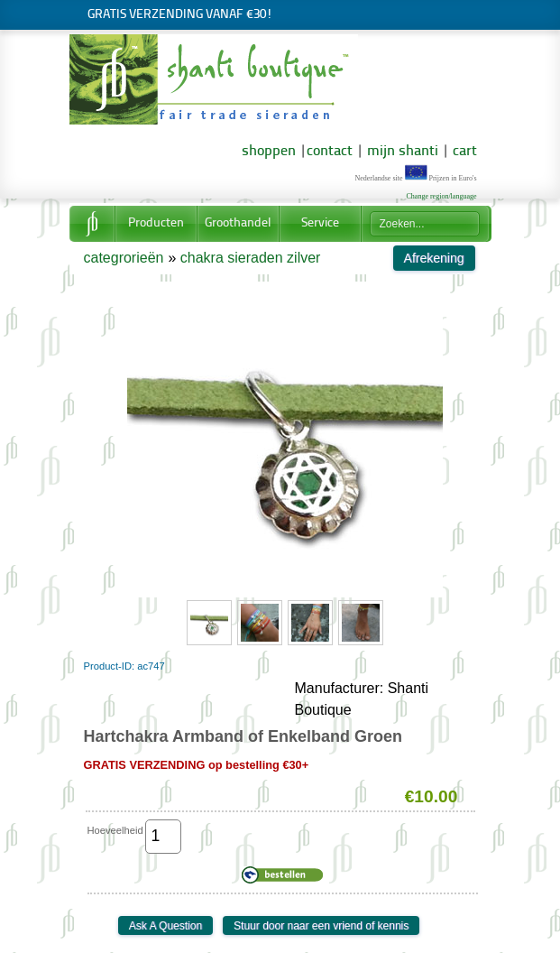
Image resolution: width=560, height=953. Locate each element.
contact (330, 152)
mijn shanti (401, 152)
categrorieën (124, 258)
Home (92, 224)
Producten (156, 223)
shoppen (269, 152)
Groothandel (238, 223)
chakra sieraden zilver (251, 258)
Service (320, 223)
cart (465, 152)
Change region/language (442, 196)
